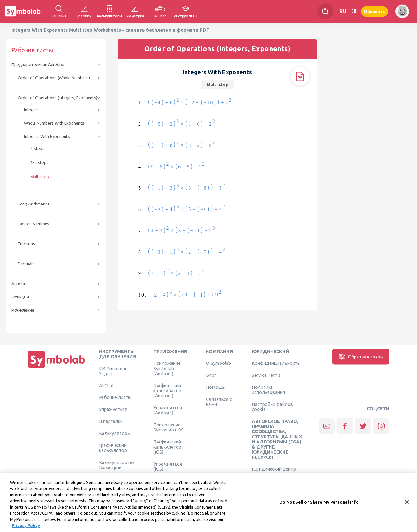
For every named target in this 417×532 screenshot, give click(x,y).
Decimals (26, 264)
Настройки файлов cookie (273, 407)
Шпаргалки (111, 421)
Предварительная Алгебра (38, 65)
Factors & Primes (34, 224)
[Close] (407, 505)
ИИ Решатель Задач (113, 371)
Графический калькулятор (113, 448)
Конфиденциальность (276, 363)
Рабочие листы (115, 397)
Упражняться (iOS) (168, 466)
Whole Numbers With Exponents (54, 123)
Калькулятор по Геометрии (117, 465)
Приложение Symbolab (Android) (167, 368)
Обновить (375, 11)
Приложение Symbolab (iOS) (169, 427)
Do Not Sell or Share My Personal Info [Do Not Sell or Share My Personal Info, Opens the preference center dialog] (319, 505)
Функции (20, 297)
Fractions (26, 244)
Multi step (40, 177)
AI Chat (107, 385)
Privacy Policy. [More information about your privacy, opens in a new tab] (26, 529)
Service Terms (266, 375)
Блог (211, 375)
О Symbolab (218, 363)
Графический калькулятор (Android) (167, 391)
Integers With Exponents (47, 136)
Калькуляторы (115, 433)
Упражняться (113, 409)
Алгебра (19, 284)
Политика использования (268, 389)
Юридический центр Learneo (274, 472)
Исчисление (23, 310)
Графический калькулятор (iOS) (167, 447)
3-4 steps (40, 163)
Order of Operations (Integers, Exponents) (58, 98)
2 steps (37, 148)
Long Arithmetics (34, 204)
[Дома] (57, 368)
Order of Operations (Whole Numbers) (54, 78)
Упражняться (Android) (168, 410)
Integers (32, 110)
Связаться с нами (219, 401)
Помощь (215, 387)
